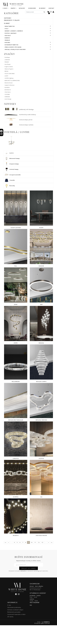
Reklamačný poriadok (14, 631)
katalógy (22, 8)
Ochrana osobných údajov (15, 629)
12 (39, 561)
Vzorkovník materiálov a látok (16, 633)
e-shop (5, 8)
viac (31, 624)
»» (52, 561)
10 (32, 561)
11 (35, 561)
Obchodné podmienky (14, 626)
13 (42, 561)
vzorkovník (32, 8)
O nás (9, 624)
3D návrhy (42, 8)
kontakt (51, 8)
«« (5, 561)
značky (13, 8)
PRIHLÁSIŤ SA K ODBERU (29, 587)
